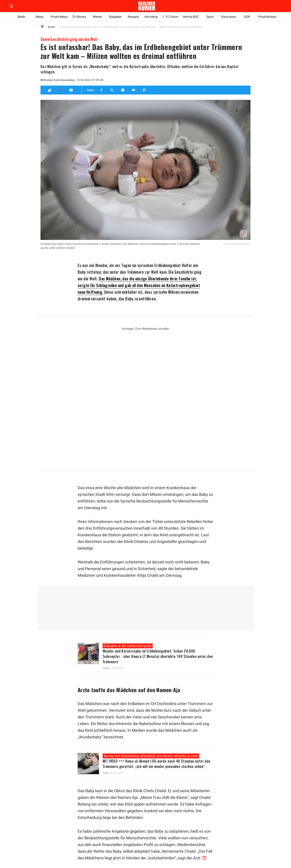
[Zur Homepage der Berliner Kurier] (147, 6)
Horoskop (152, 17)
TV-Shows (79, 17)
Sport (210, 17)
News (39, 17)
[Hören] (60, 90)
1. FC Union (171, 17)
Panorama (229, 17)
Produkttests (267, 17)
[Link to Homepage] (42, 27)
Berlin (21, 17)
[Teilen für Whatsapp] (123, 90)
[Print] (71, 90)
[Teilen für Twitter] (112, 90)
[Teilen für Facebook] (102, 90)
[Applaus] (49, 90)
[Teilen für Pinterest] (144, 90)
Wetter (98, 17)
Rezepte (133, 17)
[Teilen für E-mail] (134, 90)
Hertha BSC (191, 17)
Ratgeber (115, 17)
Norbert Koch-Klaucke (57, 80)
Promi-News (59, 17)
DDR (247, 17)
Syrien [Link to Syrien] (52, 27)
